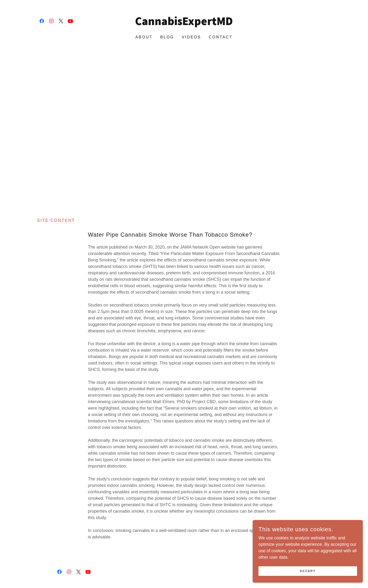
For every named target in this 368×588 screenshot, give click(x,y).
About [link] (144, 37)
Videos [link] (192, 37)
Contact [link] (221, 37)
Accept (315, 571)
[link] (42, 21)
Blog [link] (167, 37)
